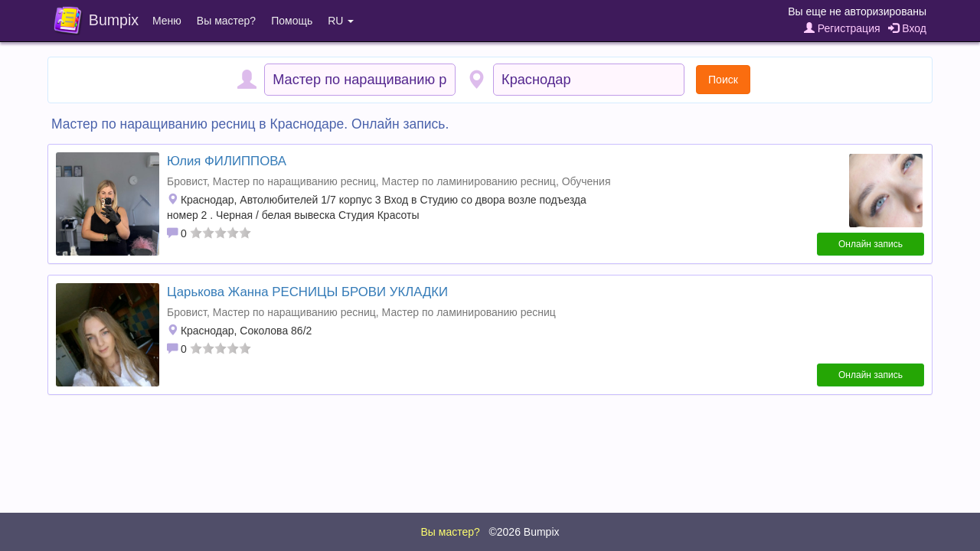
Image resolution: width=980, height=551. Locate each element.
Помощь (292, 21)
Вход (907, 28)
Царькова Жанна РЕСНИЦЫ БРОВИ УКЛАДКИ (307, 292)
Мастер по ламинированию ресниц (469, 181)
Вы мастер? (226, 21)
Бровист (187, 181)
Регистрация (842, 28)
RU (341, 21)
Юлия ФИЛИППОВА (227, 161)
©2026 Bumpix (524, 532)
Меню (167, 21)
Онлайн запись (871, 244)
